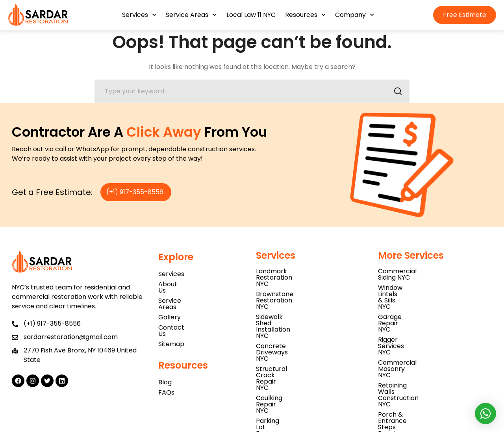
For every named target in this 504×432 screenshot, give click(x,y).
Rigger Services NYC (409, 302)
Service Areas (191, 15)
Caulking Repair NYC (287, 322)
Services (139, 15)
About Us (172, 284)
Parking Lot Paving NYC (291, 333)
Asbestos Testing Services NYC (303, 343)
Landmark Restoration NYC (297, 271)
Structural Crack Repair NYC (300, 312)
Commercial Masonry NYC (419, 312)
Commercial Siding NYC (414, 271)
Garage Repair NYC (408, 292)
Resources (305, 15)
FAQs (166, 374)
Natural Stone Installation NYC (302, 353)
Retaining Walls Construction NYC (430, 322)
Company (355, 15)
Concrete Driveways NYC (295, 302)
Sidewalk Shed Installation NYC (303, 292)
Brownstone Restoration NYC (301, 281)
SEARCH (396, 92)
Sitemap (171, 325)
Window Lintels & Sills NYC (417, 281)
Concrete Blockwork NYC (417, 343)
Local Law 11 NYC (251, 15)
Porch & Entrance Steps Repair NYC (433, 333)
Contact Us (176, 315)
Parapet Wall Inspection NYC (300, 363)
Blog (165, 363)
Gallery (170, 305)
